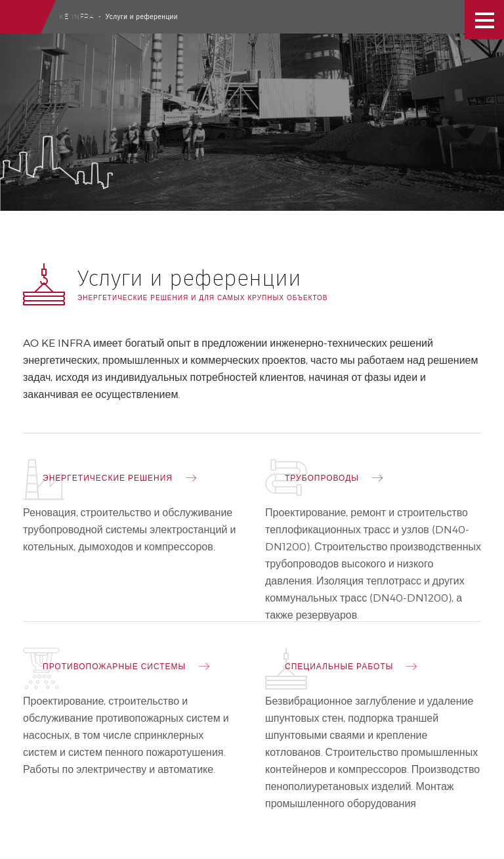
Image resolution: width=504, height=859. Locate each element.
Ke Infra (77, 16)
